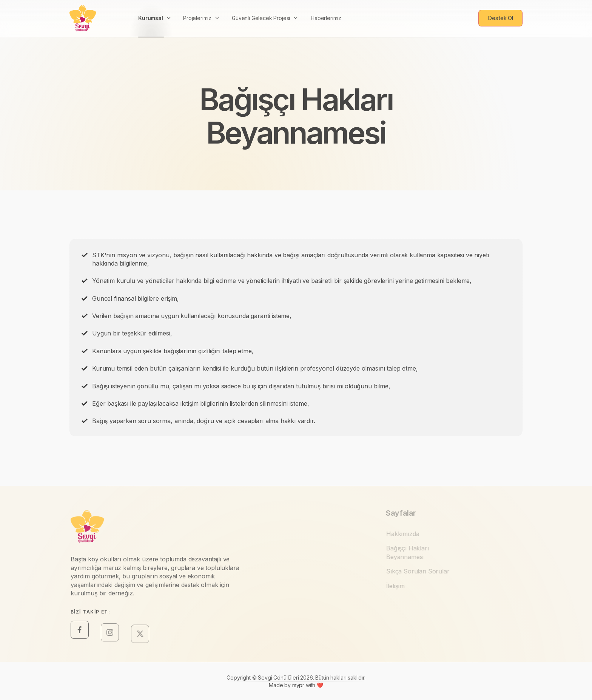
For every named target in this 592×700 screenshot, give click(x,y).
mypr (299, 689)
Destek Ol (500, 14)
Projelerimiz (197, 8)
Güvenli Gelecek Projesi (261, 8)
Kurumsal (151, 12)
